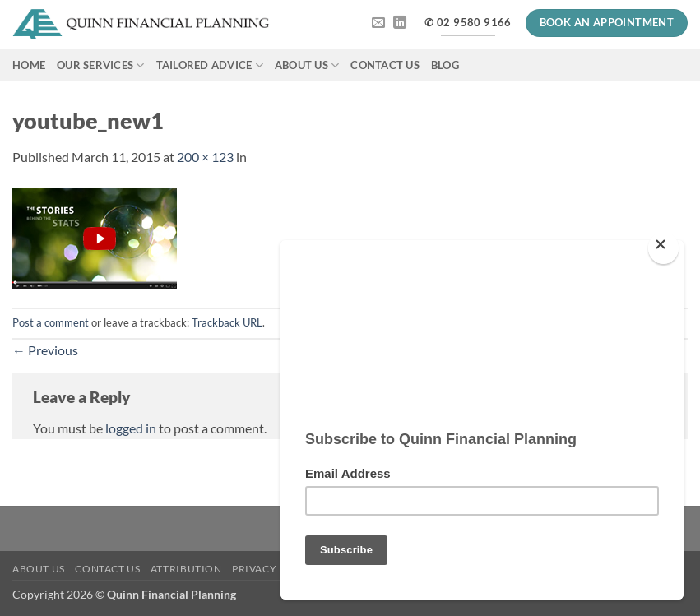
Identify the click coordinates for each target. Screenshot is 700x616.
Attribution (186, 569)
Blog (445, 65)
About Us (307, 65)
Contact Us (385, 65)
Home (29, 65)
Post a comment (51, 322)
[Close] (663, 241)
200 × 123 (205, 157)
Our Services (101, 65)
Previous (45, 350)
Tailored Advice (210, 65)
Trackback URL (227, 322)
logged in (131, 428)
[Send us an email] (378, 23)
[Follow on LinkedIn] (400, 23)
